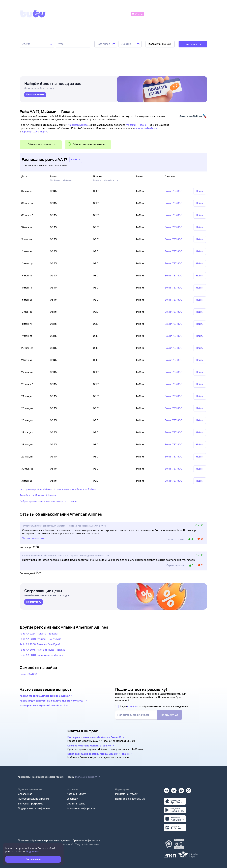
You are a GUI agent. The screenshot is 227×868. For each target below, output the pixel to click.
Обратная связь (76, 804)
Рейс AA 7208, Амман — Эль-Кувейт (41, 644)
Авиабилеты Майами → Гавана (38, 495)
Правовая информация (86, 840)
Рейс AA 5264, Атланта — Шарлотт (40, 634)
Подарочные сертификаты (34, 808)
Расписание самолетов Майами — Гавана (53, 777)
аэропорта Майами (146, 128)
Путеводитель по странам (33, 799)
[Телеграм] (166, 789)
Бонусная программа (31, 804)
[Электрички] (153, 14)
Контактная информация (81, 808)
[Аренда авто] (183, 14)
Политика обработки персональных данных (44, 840)
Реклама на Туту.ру (126, 794)
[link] (35, 95)
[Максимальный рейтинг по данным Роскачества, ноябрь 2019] (174, 844)
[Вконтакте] (174, 789)
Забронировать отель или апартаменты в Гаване (48, 501)
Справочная (25, 794)
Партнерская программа (130, 799)
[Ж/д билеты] (105, 14)
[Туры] (167, 14)
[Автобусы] (123, 14)
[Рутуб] (189, 789)
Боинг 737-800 (28, 674)
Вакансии (72, 799)
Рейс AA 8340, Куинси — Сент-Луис (40, 639)
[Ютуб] (181, 789)
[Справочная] (200, 14)
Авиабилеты (24, 777)
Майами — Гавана (136, 125)
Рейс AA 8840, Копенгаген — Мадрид (41, 655)
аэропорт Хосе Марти (34, 132)
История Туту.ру (76, 794)
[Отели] (137, 14)
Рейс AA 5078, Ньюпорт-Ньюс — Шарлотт (44, 650)
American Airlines (78, 125)
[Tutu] (33, 14)
